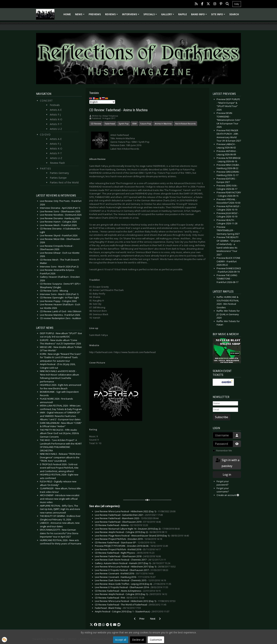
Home (67, 14)
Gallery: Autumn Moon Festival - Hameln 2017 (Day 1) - (132, 563)
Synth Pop (124, 124)
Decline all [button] (138, 640)
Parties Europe (58, 178)
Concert (46, 101)
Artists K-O (56, 119)
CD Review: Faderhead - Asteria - (121, 525)
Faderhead (110, 124)
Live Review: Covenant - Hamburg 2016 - (125, 577)
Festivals (55, 105)
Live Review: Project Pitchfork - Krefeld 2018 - (128, 549)
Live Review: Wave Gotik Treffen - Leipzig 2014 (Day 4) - (133, 584)
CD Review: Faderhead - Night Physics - (125, 553)
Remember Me (224, 450)
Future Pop (146, 124)
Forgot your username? (223, 490)
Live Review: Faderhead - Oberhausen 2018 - (128, 556)
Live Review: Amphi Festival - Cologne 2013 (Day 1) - (131, 594)
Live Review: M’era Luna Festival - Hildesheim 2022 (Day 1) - (135, 511)
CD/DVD (45, 135)
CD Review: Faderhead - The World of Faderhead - (131, 605)
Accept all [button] (121, 640)
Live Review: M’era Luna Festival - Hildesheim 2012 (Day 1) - (135, 601)
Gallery (168, 15)
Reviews (112, 15)
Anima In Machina (163, 124)
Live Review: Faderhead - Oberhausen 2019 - (128, 522)
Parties (45, 168)
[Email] (225, 410)
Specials (151, 15)
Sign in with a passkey (227, 463)
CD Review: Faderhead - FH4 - (120, 598)
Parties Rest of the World (64, 182)
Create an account (228, 495)
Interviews (131, 15)
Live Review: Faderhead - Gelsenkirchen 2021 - (129, 515)
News (80, 15)
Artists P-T (56, 124)
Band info (200, 15)
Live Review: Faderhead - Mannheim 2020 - (127, 518)
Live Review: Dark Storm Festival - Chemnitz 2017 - (130, 560)
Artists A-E (56, 110)
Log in (227, 475)
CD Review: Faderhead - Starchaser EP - (125, 542)
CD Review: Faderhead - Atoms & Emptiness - (128, 591)
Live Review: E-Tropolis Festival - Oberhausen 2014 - (132, 587)
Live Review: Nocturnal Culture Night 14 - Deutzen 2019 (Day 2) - (137, 529)
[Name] (225, 403)
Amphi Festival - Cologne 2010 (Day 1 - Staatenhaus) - (132, 611)
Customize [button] (156, 640)
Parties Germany (59, 173)
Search (234, 14)
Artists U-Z (56, 129)
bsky (237, 4)
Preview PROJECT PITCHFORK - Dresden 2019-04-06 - (131, 546)
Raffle (183, 14)
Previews (95, 14)
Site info (219, 15)
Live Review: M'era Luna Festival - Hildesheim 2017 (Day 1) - (135, 567)
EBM (134, 124)
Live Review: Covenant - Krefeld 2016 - (124, 573)
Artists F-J (55, 115)
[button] (91, 625)
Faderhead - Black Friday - (118, 608)
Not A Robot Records (185, 124)
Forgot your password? (223, 483)
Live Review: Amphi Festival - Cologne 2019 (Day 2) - (131, 532)
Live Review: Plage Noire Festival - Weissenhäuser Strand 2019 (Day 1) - (142, 536)
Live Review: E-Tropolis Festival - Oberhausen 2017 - (132, 570)
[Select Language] (102, 102)
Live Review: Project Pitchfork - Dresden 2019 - (128, 539)
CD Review (96, 124)
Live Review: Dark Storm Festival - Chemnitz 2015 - (130, 580)
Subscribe (222, 417)
